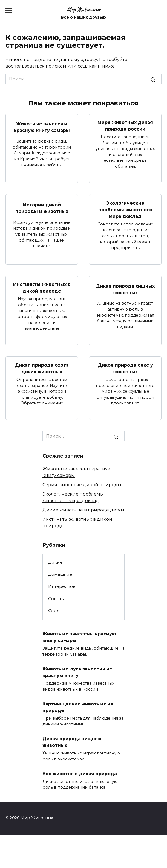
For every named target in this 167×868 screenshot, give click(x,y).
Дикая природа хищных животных (125, 289)
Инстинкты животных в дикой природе (42, 288)
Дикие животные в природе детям (83, 510)
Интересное (62, 586)
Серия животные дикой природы (82, 485)
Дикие (55, 562)
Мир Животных (84, 9)
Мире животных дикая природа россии (125, 126)
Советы (56, 599)
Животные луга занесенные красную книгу (77, 672)
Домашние (60, 574)
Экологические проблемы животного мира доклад (125, 209)
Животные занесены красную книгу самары (42, 127)
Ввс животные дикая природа (80, 773)
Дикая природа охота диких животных (42, 368)
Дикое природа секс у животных (125, 368)
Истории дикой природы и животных (42, 208)
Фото (54, 611)
